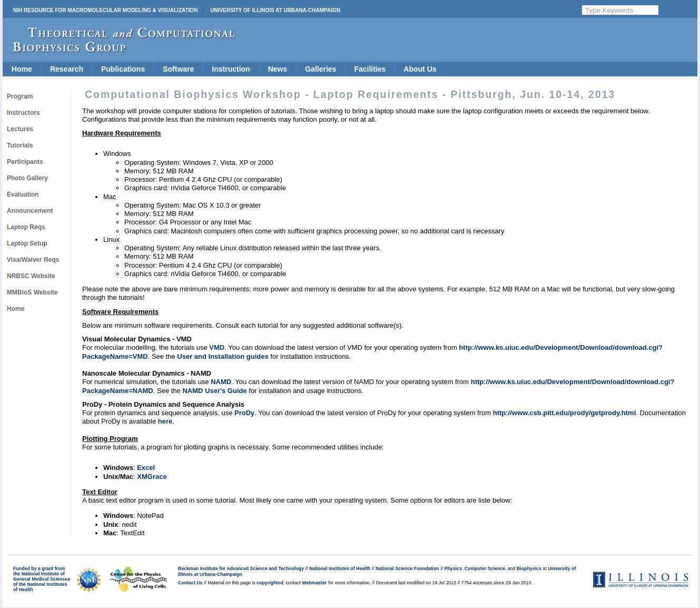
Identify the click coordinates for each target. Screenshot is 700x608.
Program (20, 96)
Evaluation (23, 194)
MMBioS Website (32, 292)
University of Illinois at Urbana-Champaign (275, 10)
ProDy (244, 413)
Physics (453, 568)
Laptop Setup (27, 243)
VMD (217, 347)
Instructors (23, 113)
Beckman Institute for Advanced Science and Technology (241, 568)
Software (178, 69)
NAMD (221, 382)
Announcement (30, 211)
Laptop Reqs (26, 227)
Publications (123, 69)
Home (22, 69)
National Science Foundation (407, 568)
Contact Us (190, 583)
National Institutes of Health (340, 568)
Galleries (321, 69)
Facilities (370, 69)
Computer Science (485, 568)
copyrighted (270, 583)
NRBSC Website (31, 276)
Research (67, 69)
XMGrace (152, 477)
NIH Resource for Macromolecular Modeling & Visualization (105, 10)
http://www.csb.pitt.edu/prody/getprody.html (565, 413)
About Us (420, 69)
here (165, 421)
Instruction (231, 69)
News (278, 69)
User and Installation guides (223, 356)
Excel (146, 468)
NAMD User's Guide (214, 391)
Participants (25, 162)
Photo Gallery (27, 178)
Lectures (20, 129)
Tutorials (20, 145)
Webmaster (314, 583)
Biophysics (529, 568)
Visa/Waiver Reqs (33, 260)
